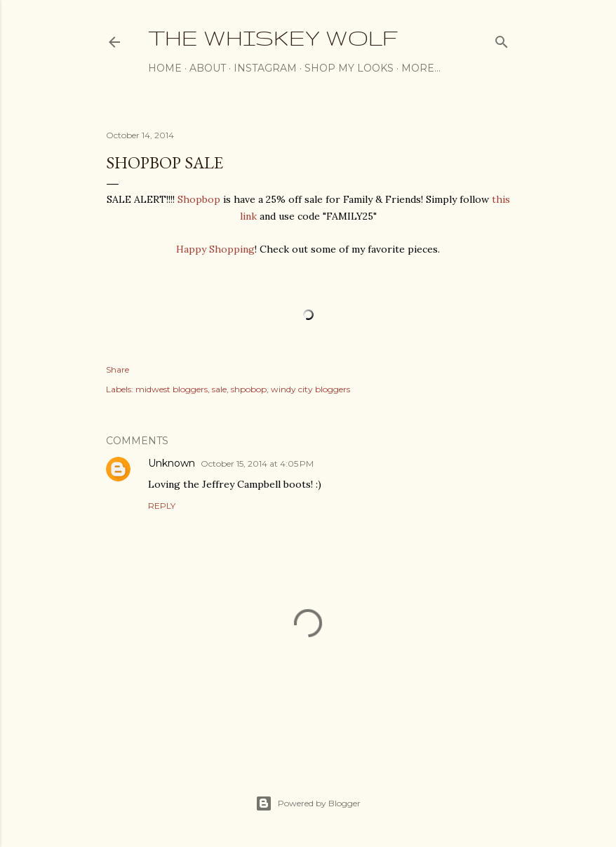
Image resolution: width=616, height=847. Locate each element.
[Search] (502, 39)
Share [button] (118, 369)
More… (421, 68)
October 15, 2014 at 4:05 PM (257, 463)
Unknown (172, 463)
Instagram (265, 68)
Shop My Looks (349, 68)
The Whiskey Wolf (273, 38)
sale (219, 389)
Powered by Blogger (308, 803)
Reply (162, 506)
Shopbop (199, 199)
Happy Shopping (215, 249)
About (208, 68)
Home (165, 68)
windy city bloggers (310, 389)
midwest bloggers (172, 389)
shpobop (249, 389)
